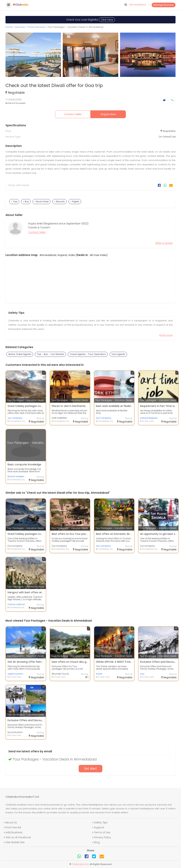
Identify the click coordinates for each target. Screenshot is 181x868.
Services (20, 27)
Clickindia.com (80, 864)
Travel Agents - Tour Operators (88, 354)
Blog (97, 842)
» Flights (75, 201)
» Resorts (59, 201)
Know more (166, 335)
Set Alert (90, 769)
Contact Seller (73, 114)
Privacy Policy (103, 837)
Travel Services (36, 27)
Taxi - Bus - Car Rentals (50, 354)
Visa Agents (118, 354)
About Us (11, 822)
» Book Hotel (42, 201)
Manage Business (164, 5)
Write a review (164, 243)
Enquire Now (108, 114)
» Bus (26, 201)
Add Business (14, 832)
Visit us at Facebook (18, 837)
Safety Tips (101, 822)
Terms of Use (102, 832)
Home (9, 27)
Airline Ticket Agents (20, 354)
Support (99, 827)
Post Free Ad (13, 827)
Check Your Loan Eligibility (90, 20)
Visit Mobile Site (15, 842)
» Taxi (14, 201)
